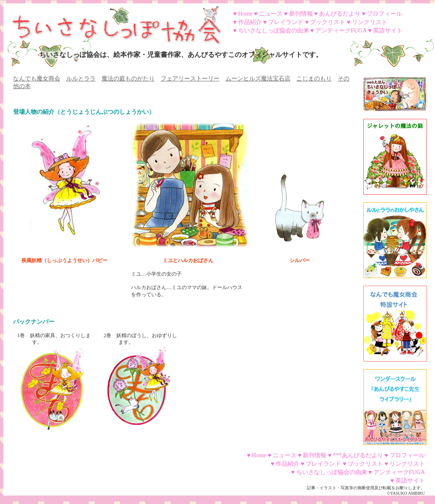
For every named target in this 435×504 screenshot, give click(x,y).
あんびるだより (340, 14)
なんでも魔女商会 (37, 79)
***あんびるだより (358, 455)
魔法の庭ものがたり (128, 79)
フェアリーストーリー (190, 79)
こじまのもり (314, 79)
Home (245, 14)
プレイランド (286, 22)
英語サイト (388, 31)
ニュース (271, 14)
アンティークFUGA (341, 31)
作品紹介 (250, 22)
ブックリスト (328, 22)
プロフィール (384, 14)
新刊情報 (301, 14)
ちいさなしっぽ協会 (113, 22)
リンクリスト (370, 22)
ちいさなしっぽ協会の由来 (274, 31)
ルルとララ (81, 79)
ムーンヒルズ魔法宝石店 (258, 79)
